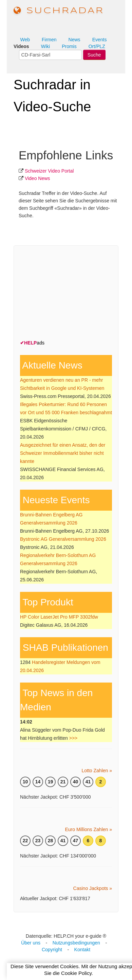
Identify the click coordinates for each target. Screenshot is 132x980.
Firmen (49, 40)
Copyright (52, 950)
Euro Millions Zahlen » (88, 829)
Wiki (45, 46)
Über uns (31, 943)
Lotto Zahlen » (97, 771)
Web (25, 40)
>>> (73, 738)
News (74, 40)
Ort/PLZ (97, 46)
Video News (37, 178)
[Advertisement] (71, 294)
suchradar (59, 11)
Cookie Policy (76, 973)
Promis (69, 46)
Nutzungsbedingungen (76, 943)
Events (100, 40)
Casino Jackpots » (93, 888)
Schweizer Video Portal (49, 171)
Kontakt (82, 950)
